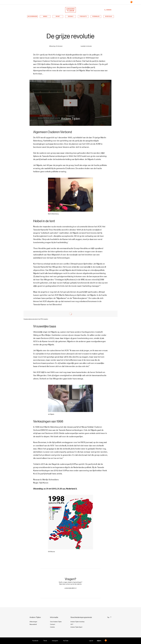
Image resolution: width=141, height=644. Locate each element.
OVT (72, 624)
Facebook (35, 641)
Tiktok (45, 641)
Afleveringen (32, 16)
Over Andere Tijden (56, 622)
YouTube (66, 641)
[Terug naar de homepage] (70, 10)
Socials (71, 16)
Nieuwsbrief (33, 624)
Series (45, 16)
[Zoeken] (105, 10)
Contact (53, 624)
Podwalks (96, 16)
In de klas (109, 16)
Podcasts (83, 16)
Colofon (52, 627)
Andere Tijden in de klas (77, 622)
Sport (58, 16)
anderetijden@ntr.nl (70, 588)
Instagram (55, 641)
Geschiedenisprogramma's (81, 617)
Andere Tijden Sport (76, 627)
